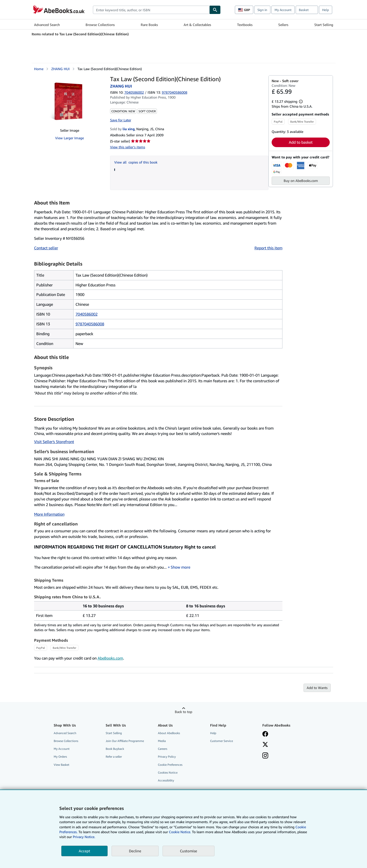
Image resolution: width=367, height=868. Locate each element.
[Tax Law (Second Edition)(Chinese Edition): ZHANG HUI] (70, 100)
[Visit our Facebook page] (265, 734)
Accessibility (166, 780)
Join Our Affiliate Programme (125, 741)
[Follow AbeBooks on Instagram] (265, 756)
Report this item (268, 248)
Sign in (262, 10)
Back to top (183, 712)
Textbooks (245, 25)
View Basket (62, 765)
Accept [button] (84, 851)
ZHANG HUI (60, 69)
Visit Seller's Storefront (54, 442)
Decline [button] (135, 851)
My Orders (60, 757)
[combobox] (151, 10)
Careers (163, 749)
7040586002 (134, 92)
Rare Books (149, 25)
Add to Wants (317, 688)
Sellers (283, 25)
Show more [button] (180, 567)
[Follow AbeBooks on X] (265, 745)
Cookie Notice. (180, 832)
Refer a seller (114, 757)
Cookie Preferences (170, 765)
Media (162, 741)
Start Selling (324, 25)
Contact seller (46, 248)
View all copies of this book (136, 162)
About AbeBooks (169, 733)
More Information (49, 514)
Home (39, 69)
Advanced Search (47, 25)
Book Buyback (115, 749)
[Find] (215, 10)
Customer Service (221, 741)
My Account (283, 10)
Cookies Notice (168, 772)
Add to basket (301, 142)
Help (326, 10)
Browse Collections (100, 25)
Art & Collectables (197, 25)
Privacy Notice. (84, 837)
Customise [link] (189, 851)
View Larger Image (70, 138)
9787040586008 (90, 324)
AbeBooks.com (110, 658)
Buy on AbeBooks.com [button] (301, 181)
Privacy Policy (167, 757)
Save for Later (121, 120)
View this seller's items (128, 147)
